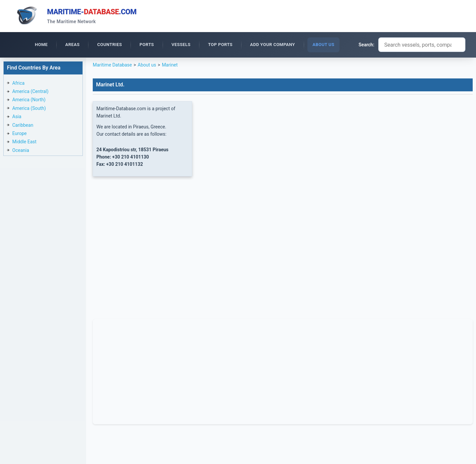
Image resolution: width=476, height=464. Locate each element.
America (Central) (30, 91)
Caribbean (23, 125)
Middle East (24, 142)
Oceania (21, 150)
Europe (19, 133)
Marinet (170, 65)
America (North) (29, 100)
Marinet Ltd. (110, 85)
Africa (18, 83)
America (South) (29, 108)
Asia (17, 116)
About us (147, 65)
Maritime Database (112, 65)
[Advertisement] (283, 371)
